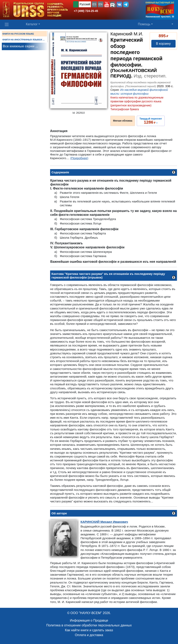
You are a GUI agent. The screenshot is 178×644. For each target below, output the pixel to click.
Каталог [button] (32, 24)
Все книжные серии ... (20, 46)
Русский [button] (85, 4)
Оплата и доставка (89, 635)
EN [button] (101, 4)
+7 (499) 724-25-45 (86, 11)
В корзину (163, 44)
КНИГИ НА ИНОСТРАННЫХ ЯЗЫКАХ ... (24, 40)
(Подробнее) (79, 158)
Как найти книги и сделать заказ (89, 630)
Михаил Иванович (104, 522)
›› (151, 121)
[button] (107, 4)
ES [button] (94, 4)
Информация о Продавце (89, 620)
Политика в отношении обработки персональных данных (89, 625)
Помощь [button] (144, 24)
